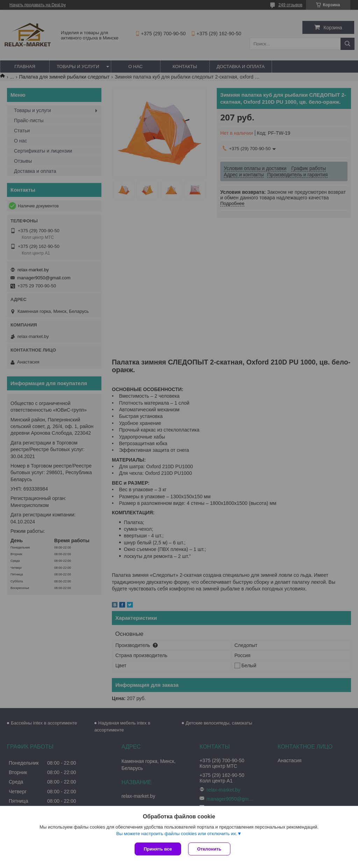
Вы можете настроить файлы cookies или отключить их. (177, 834)
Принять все (158, 849)
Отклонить (209, 849)
